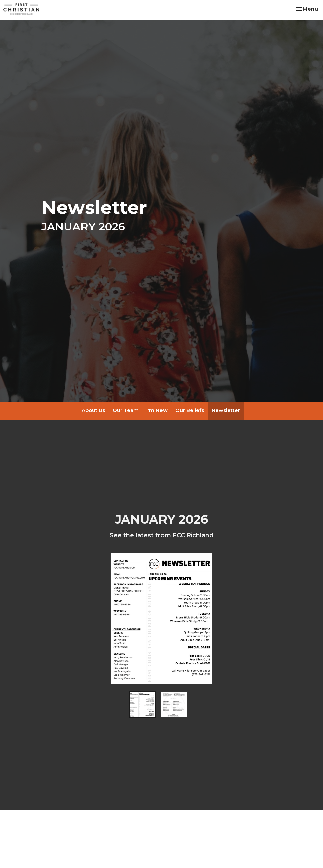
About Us (93, 410)
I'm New (157, 410)
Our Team (126, 410)
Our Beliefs (190, 410)
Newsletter (226, 410)
